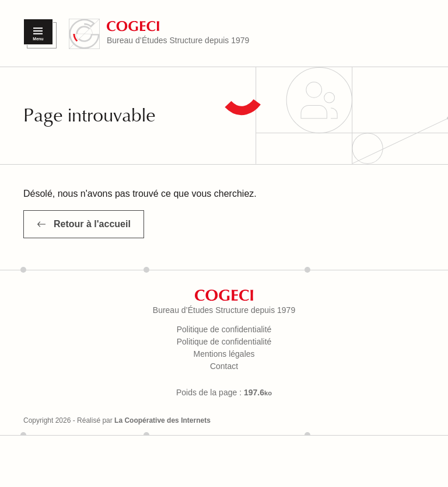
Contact (224, 366)
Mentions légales (224, 354)
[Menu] (38, 32)
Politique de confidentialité (224, 329)
